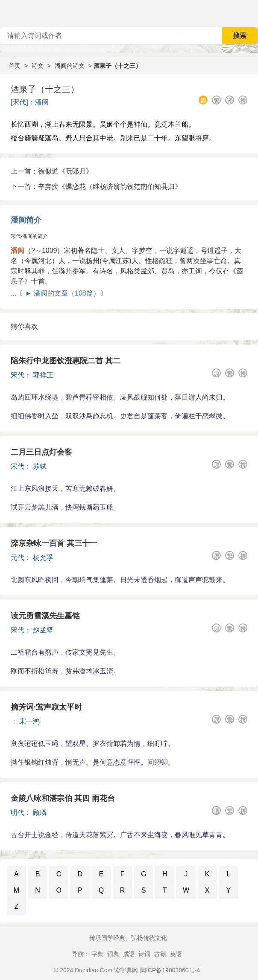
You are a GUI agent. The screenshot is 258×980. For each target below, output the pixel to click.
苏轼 (40, 466)
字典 (97, 954)
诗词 (144, 954)
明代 (18, 813)
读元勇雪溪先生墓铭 (45, 616)
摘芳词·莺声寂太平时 (46, 707)
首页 (15, 66)
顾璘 (40, 813)
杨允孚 (43, 558)
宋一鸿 (29, 721)
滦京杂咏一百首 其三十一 (54, 543)
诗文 (38, 66)
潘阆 (42, 102)
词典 (113, 954)
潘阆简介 (26, 220)
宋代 (19, 102)
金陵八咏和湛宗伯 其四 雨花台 (63, 798)
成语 (129, 954)
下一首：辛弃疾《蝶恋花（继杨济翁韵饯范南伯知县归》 (96, 187)
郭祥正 (43, 375)
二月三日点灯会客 (41, 452)
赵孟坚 (43, 630)
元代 (18, 558)
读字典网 (126, 970)
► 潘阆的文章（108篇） (63, 293)
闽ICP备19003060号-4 (170, 970)
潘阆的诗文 (70, 66)
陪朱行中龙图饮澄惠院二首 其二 (66, 361)
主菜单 (251, 13)
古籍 (160, 954)
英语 (176, 954)
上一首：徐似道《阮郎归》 (52, 171)
